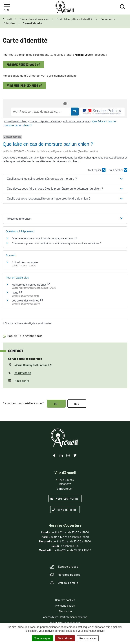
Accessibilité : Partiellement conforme (65, 617)
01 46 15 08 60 (23, 373)
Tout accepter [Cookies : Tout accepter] (43, 638)
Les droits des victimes (27, 300)
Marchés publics (65, 575)
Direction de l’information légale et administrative (28, 323)
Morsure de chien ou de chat (31, 285)
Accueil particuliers (16, 121)
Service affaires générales (25, 359)
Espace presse (64, 567)
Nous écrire (22, 381)
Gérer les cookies (65, 600)
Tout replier (97, 170)
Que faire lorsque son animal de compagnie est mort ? (44, 238)
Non (77, 404)
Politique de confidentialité (65, 622)
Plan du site (65, 611)
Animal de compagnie (76, 121)
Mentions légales (65, 606)
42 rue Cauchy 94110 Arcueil (34, 365)
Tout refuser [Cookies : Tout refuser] (65, 638)
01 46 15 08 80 (64, 510)
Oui (56, 404)
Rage (17, 293)
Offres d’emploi (65, 583)
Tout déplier (118, 170)
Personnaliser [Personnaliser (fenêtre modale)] (88, 638)
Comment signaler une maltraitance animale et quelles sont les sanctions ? (57, 243)
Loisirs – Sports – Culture (45, 121)
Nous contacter (64, 498)
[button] (65, 179)
